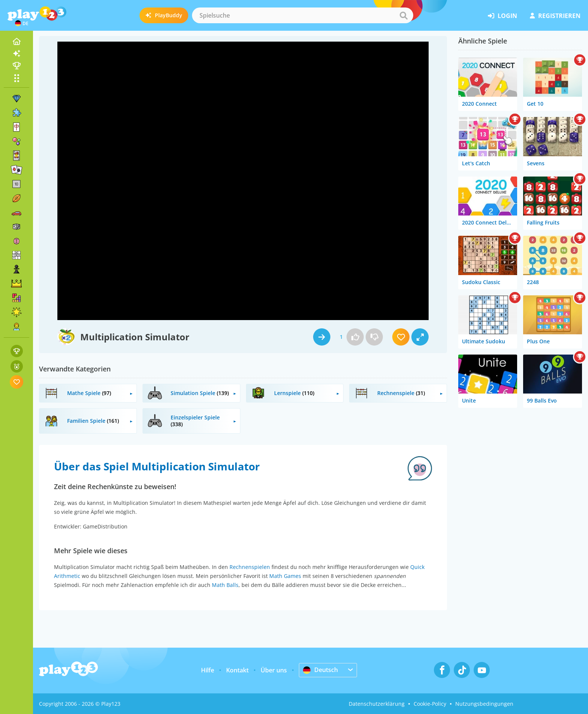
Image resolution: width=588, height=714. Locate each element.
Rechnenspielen (250, 567)
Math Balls (225, 585)
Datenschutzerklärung (377, 704)
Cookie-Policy (430, 704)
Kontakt (237, 670)
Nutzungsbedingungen (484, 704)
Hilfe (208, 670)
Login (502, 16)
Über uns (274, 670)
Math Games (285, 576)
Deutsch (320, 670)
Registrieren (555, 16)
